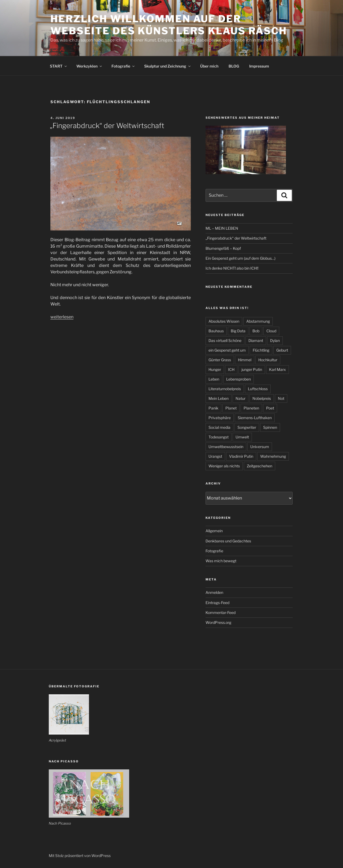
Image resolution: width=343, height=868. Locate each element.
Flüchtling (261, 350)
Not (281, 398)
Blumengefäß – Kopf (223, 248)
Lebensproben (238, 379)
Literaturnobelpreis (225, 389)
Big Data (238, 331)
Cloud (271, 331)
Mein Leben (219, 398)
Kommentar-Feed (221, 612)
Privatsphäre (220, 418)
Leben (214, 379)
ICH (231, 369)
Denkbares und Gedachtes (228, 541)
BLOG (234, 66)
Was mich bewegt (221, 561)
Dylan (275, 340)
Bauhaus (216, 331)
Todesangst (219, 437)
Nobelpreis (262, 398)
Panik (213, 408)
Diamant (256, 340)
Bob (256, 331)
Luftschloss (258, 389)
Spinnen (270, 427)
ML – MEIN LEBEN (222, 228)
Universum (260, 447)
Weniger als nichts (224, 466)
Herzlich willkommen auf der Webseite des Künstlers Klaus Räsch (169, 25)
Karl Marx (277, 369)
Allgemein (214, 531)
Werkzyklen (90, 66)
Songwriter (247, 427)
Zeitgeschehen (260, 466)
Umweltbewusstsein (226, 447)
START (59, 66)
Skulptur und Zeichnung (168, 66)
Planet (231, 408)
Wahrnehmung (273, 456)
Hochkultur (268, 360)
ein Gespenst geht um (227, 350)
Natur (241, 398)
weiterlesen (62, 317)
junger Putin (252, 369)
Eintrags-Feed (217, 603)
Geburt (282, 350)
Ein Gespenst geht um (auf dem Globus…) (241, 258)
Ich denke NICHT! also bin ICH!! (232, 268)
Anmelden (214, 592)
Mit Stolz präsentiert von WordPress (80, 856)
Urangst (215, 456)
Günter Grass (220, 360)
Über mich (209, 66)
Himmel (245, 360)
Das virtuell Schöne (225, 340)
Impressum (259, 66)
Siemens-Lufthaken (255, 418)
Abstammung (258, 321)
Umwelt (242, 437)
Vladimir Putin (241, 456)
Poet (270, 408)
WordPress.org (218, 622)
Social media (219, 427)
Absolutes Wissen (224, 321)
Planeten (251, 408)
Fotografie (123, 66)
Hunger (215, 369)
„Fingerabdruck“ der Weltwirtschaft (107, 126)
